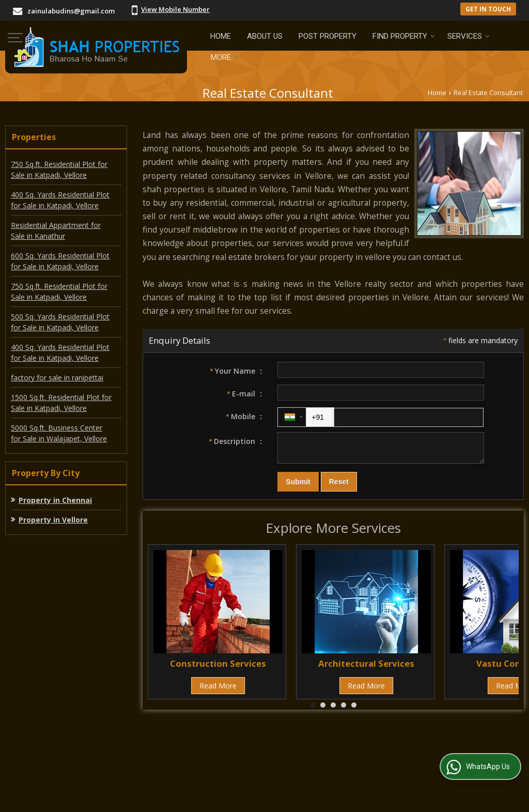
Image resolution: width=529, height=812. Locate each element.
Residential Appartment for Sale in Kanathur (56, 231)
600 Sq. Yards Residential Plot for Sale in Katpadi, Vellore (60, 261)
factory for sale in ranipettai (57, 378)
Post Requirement (192, 754)
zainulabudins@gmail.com (71, 11)
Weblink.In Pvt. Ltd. (132, 798)
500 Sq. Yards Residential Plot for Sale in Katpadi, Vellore (60, 322)
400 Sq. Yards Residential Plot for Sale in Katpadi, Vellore (60, 200)
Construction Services (218, 668)
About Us (265, 36)
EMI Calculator (266, 754)
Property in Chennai (55, 500)
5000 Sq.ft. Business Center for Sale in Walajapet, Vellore (59, 433)
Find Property (404, 36)
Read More (218, 690)
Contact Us (386, 754)
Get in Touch (488, 9)
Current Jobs (329, 754)
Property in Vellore (53, 520)
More (225, 57)
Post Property (328, 36)
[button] (175, 9)
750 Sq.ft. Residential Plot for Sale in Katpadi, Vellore (59, 170)
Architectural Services (366, 668)
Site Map (271, 765)
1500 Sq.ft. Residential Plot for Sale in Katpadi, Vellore (61, 403)
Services (469, 36)
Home (221, 36)
